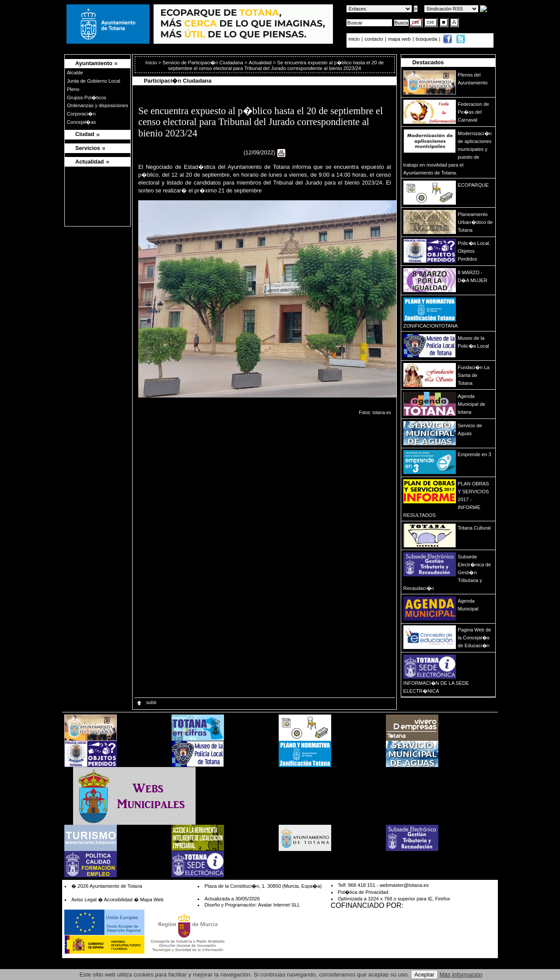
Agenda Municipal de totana (471, 404)
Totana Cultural (474, 528)
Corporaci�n (81, 114)
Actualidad (260, 63)
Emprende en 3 (474, 454)
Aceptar (424, 975)
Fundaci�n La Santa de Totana (474, 375)
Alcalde (75, 73)
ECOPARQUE (473, 185)
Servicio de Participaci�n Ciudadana (203, 63)
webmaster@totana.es (404, 885)
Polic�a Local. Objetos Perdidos (474, 251)
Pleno (73, 89)
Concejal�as (81, 122)
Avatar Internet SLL (279, 905)
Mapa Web (152, 900)
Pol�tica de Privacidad (363, 892)
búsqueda (427, 39)
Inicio (152, 63)
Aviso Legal (84, 900)
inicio (355, 39)
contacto (374, 39)
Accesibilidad (118, 900)
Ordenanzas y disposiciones (98, 105)
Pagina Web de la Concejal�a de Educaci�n (474, 638)
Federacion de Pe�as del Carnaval (473, 112)
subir (146, 702)
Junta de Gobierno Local (94, 81)
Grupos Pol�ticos (87, 98)
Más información (461, 975)
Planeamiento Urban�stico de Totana (475, 222)
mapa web (400, 39)
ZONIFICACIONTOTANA (431, 326)
